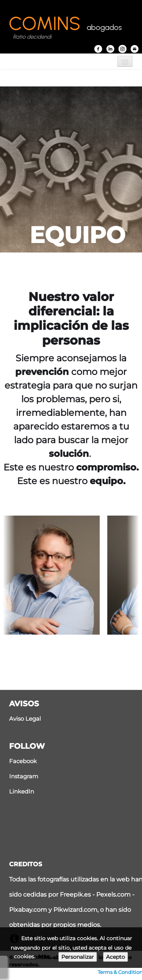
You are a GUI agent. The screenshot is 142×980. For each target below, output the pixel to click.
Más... (46, 956)
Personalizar (78, 957)
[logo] (65, 28)
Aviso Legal (25, 719)
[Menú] (125, 61)
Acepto (115, 957)
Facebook (23, 761)
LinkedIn (22, 791)
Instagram (24, 776)
